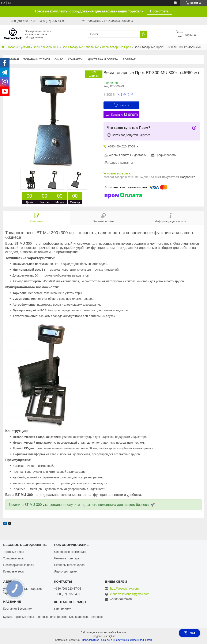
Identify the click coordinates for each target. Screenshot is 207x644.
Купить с (124, 115)
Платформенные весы (19, 565)
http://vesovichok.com (125, 589)
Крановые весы (14, 571)
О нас (59, 59)
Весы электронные (46, 47)
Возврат (129, 59)
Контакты (76, 59)
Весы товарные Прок (116, 47)
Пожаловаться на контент (97, 640)
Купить (124, 105)
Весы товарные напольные (80, 47)
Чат (189, 633)
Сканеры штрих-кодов (69, 565)
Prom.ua (122, 632)
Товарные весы (14, 558)
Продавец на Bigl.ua (103, 636)
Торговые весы (13, 552)
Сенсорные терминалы (70, 552)
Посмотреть (159, 11)
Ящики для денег (66, 571)
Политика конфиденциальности (133, 640)
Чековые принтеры (67, 558)
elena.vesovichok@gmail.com (130, 594)
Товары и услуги (19, 47)
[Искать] (143, 34)
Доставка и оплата (103, 59)
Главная (12, 59)
